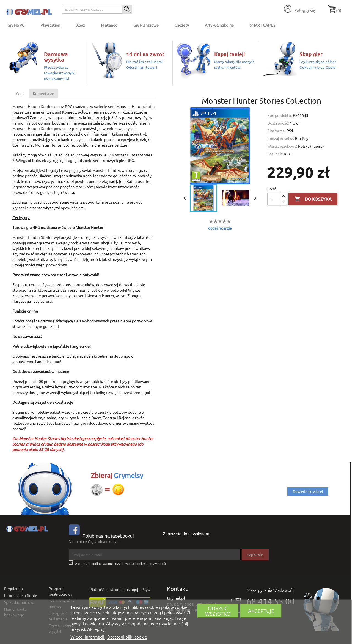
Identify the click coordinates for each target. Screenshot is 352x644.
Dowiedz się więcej (308, 491)
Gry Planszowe (146, 25)
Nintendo (109, 25)
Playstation (50, 25)
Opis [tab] (20, 93)
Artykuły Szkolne (219, 25)
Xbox (81, 25)
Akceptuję (261, 611)
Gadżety (182, 25)
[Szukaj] (97, 9)
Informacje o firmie (21, 595)
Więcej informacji (88, 637)
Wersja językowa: (282, 146)
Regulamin (13, 588)
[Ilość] (274, 199)
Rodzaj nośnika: (281, 138)
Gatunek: (275, 154)
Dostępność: (278, 123)
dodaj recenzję (220, 228)
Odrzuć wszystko (218, 611)
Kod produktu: (280, 115)
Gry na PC (16, 25)
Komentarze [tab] (43, 93)
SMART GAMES (262, 25)
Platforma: (276, 131)
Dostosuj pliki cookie (127, 637)
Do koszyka (313, 199)
